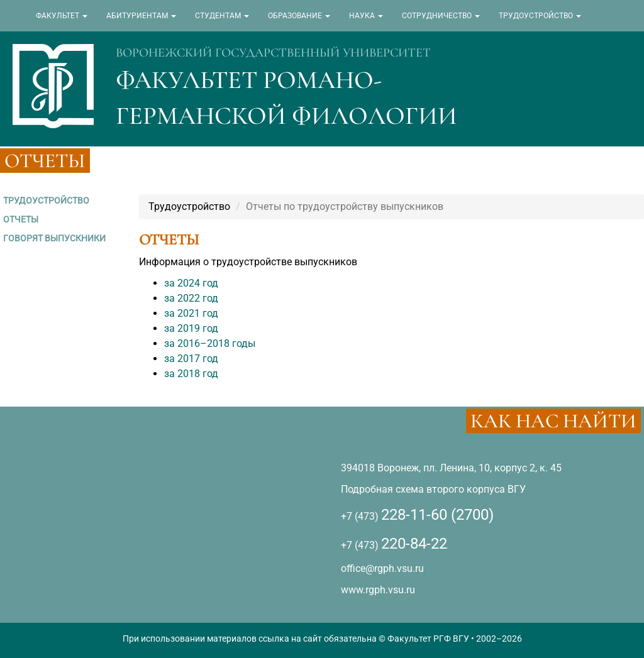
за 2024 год (191, 283)
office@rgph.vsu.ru (382, 568)
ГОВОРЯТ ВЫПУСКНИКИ (54, 238)
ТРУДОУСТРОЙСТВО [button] (540, 16)
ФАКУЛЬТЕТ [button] (62, 16)
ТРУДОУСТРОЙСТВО (46, 200)
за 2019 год (191, 328)
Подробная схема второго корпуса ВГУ (433, 489)
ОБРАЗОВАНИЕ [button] (299, 16)
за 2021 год (191, 313)
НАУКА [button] (366, 16)
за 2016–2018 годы (210, 343)
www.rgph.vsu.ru (378, 590)
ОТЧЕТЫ (21, 219)
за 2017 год (191, 359)
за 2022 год (191, 298)
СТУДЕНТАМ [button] (222, 16)
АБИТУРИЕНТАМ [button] (141, 16)
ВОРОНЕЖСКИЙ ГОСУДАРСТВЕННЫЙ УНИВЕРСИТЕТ (273, 53)
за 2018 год (191, 374)
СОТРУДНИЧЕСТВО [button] (441, 16)
